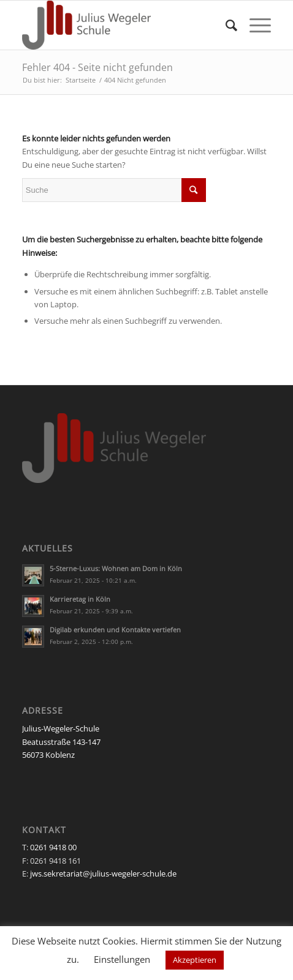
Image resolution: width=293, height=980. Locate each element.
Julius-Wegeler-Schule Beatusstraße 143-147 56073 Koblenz (61, 742)
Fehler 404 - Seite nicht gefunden (97, 67)
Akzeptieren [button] (195, 960)
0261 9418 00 (53, 847)
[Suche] (225, 25)
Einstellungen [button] (122, 959)
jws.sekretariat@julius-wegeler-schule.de (103, 873)
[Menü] (254, 25)
